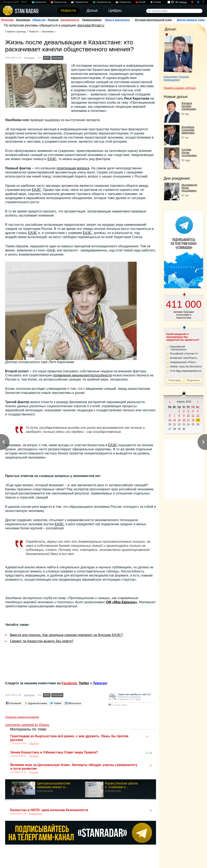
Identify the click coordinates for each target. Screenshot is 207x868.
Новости (34, 32)
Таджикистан (81, 2)
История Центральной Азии (153, 20)
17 (188, 420)
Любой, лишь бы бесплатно (186, 367)
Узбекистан (125, 2)
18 (193, 420)
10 (188, 415)
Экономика (23, 20)
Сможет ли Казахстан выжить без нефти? (42, 641)
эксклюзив (57, 58)
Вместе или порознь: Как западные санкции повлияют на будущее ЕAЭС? (66, 635)
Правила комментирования (22, 717)
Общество (39, 20)
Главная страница (16, 32)
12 (198, 415)
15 (179, 420)
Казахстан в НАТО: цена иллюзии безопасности (49, 810)
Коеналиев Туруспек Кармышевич (176, 78)
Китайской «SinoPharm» (184, 358)
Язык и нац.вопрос (118, 20)
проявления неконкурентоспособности (82, 375)
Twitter (84, 683)
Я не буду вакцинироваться (186, 371)
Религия (53, 20)
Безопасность (70, 20)
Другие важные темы (191, 20)
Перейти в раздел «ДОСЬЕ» (180, 88)
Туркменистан (104, 2)
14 (174, 420)
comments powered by (27, 725)
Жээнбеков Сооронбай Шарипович (188, 130)
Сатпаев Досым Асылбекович (189, 153)
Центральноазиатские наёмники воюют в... (54, 785)
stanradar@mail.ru (91, 25)
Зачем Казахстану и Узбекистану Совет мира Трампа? (54, 752)
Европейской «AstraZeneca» (178, 348)
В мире (157, 2)
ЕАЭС (47, 58)
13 (170, 420)
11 (193, 415)
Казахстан (41, 2)
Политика (7, 20)
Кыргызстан (60, 2)
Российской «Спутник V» (184, 354)
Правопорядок (92, 20)
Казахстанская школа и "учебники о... (121, 785)
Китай (142, 2)
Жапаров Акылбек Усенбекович (189, 106)
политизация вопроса (73, 168)
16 (184, 420)
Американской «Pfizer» (183, 362)
